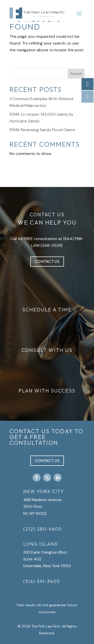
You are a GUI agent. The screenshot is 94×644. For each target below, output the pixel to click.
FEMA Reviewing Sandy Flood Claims (42, 130)
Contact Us (47, 261)
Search (76, 74)
